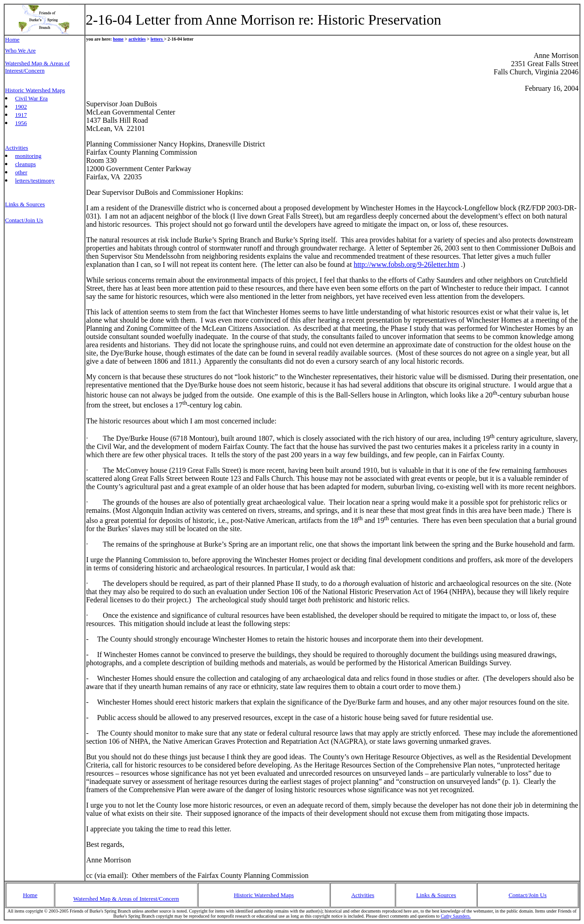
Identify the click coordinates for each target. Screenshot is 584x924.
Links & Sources (25, 204)
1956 (21, 123)
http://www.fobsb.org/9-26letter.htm (406, 264)
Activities (363, 895)
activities (137, 39)
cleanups (25, 164)
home (118, 39)
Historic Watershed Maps (264, 895)
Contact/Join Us (528, 895)
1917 (21, 115)
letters (157, 39)
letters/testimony (35, 180)
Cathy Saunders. (456, 916)
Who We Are (20, 50)
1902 (21, 107)
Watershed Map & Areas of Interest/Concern (126, 899)
